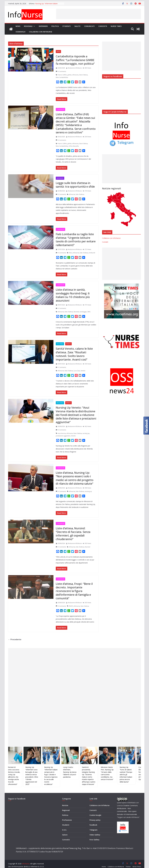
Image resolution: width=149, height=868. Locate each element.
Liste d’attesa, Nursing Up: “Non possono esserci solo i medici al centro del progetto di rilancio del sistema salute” (75, 478)
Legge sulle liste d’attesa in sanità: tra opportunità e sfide (75, 185)
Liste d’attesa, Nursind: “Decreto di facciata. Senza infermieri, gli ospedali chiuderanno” (73, 534)
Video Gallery (95, 831)
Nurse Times (116, 26)
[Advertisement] (98, 14)
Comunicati (89, 26)
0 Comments (61, 71)
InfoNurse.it (21, 845)
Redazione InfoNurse (75, 68)
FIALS (70, 253)
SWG (89, 312)
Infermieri (43, 26)
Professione (67, 817)
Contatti (105, 242)
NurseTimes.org (70, 845)
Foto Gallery (94, 836)
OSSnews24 (20, 32)
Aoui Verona (62, 433)
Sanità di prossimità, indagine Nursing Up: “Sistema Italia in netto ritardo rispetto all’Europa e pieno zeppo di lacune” (96, 776)
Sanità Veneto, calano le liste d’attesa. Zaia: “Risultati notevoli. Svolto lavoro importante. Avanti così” (74, 354)
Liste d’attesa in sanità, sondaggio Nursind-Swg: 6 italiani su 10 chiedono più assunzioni (73, 295)
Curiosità (103, 26)
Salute (77, 26)
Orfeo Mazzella (74, 146)
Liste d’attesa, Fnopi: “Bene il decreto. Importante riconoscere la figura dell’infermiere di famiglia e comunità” (74, 591)
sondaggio (83, 312)
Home (104, 863)
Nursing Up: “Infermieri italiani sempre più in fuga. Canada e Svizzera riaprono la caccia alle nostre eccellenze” (59, 776)
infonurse (75, 75)
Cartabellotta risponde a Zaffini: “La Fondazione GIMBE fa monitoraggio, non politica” (75, 60)
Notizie (65, 802)
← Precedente (15, 639)
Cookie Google (95, 812)
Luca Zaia (77, 371)
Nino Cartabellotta (62, 77)
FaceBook (93, 821)
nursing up (86, 433)
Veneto (68, 344)
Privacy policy (95, 817)
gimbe (69, 75)
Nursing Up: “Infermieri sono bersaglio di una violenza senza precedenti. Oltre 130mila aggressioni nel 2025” (39, 776)
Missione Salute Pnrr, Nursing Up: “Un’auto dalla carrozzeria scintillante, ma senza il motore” (115, 773)
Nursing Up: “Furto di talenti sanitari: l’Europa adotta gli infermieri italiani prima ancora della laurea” (134, 775)
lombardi (92, 253)
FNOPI (71, 606)
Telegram (93, 826)
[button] (34, 26)
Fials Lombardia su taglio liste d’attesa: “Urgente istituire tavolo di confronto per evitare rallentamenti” (76, 240)
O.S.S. (64, 826)
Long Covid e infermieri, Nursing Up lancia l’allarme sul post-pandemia (77, 772)
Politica (55, 26)
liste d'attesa (83, 75)
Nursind (76, 312)
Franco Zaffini (62, 75)
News (18, 26)
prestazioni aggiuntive (63, 436)
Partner (128, 863)
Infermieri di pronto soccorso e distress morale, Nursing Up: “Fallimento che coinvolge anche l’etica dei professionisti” (21, 776)
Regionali (28, 26)
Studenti (67, 26)
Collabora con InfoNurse (41, 32)
